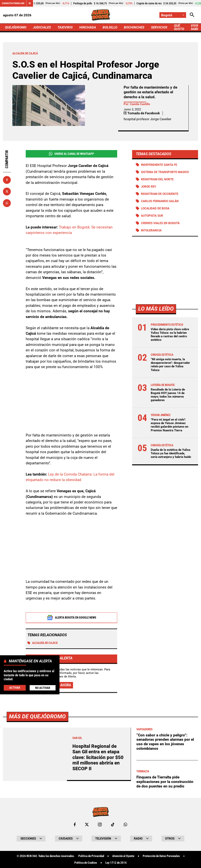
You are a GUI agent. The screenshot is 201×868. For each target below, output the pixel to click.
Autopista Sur (152, 216)
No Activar (43, 688)
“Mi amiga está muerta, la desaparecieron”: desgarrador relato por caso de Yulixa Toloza (170, 365)
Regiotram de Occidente (160, 194)
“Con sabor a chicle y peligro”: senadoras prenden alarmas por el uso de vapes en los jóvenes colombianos (165, 742)
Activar (15, 688)
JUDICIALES (42, 27)
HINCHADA (88, 27)
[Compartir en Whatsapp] (7, 203)
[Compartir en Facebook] (7, 180)
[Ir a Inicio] (100, 15)
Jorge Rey (148, 187)
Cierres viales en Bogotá (160, 223)
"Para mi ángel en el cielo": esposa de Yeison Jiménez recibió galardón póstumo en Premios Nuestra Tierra (169, 425)
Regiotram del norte (157, 179)
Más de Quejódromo (37, 716)
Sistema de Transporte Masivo (165, 172)
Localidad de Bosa (155, 208)
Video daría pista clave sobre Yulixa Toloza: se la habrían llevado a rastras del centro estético (170, 335)
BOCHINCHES (134, 27)
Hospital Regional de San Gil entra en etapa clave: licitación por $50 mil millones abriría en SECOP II (98, 757)
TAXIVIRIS (65, 27)
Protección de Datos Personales (161, 856)
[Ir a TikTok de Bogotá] (113, 824)
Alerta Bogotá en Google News (71, 618)
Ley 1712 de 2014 (116, 863)
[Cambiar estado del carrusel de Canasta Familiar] (30, 3)
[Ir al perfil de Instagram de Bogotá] (100, 824)
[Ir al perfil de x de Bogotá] (87, 824)
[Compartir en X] (7, 192)
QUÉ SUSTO (179, 27)
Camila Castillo (140, 104)
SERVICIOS (159, 27)
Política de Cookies (86, 863)
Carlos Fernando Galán (160, 201)
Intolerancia (151, 230)
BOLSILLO (110, 27)
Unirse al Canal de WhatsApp (71, 154)
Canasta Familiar (13, 3)
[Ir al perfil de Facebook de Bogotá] (75, 824)
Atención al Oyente (123, 856)
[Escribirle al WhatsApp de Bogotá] (125, 824)
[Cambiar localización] (173, 15)
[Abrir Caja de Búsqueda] (192, 15)
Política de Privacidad (91, 856)
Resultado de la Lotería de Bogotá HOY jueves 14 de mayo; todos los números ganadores (168, 395)
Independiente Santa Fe (159, 165)
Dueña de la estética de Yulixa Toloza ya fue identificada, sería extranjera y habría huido (171, 453)
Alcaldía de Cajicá (43, 643)
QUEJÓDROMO (16, 27)
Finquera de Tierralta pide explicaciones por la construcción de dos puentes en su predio (165, 782)
